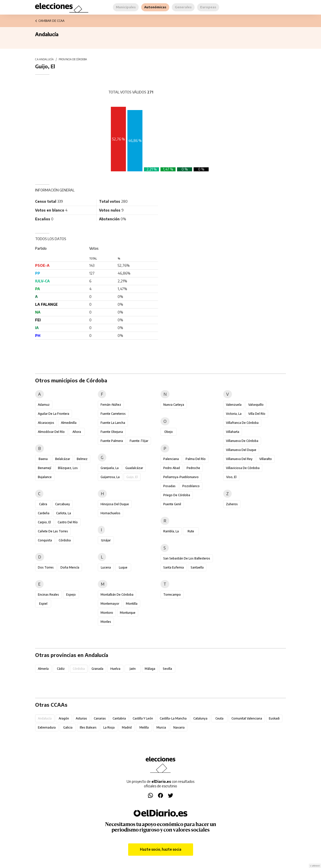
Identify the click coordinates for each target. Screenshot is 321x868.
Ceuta (219, 718)
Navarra (179, 727)
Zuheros (232, 504)
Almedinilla (69, 423)
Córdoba (65, 540)
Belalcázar (63, 459)
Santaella (197, 567)
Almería (43, 669)
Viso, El (231, 477)
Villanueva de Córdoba (242, 441)
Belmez (82, 459)
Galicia (68, 727)
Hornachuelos (110, 513)
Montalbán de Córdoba (117, 595)
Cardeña (44, 513)
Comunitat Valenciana (247, 718)
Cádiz (61, 669)
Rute (191, 531)
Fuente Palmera (112, 441)
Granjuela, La (110, 468)
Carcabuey (63, 504)
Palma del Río (196, 459)
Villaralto (266, 459)
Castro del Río (68, 522)
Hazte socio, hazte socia (161, 849)
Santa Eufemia (174, 567)
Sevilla (167, 669)
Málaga (150, 669)
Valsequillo (256, 405)
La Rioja (109, 727)
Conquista (45, 540)
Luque (123, 567)
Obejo (169, 432)
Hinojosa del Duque (115, 504)
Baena (43, 459)
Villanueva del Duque (241, 450)
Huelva (115, 669)
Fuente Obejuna (112, 432)
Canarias (100, 718)
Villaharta (233, 432)
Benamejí (45, 468)
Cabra (43, 504)
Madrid (127, 727)
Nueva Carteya (174, 405)
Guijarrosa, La (110, 477)
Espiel (43, 604)
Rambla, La (171, 531)
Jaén (133, 669)
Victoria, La (234, 414)
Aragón (64, 718)
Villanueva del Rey (239, 459)
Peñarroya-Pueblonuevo (181, 477)
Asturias (81, 718)
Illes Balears (88, 727)
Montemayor (110, 604)
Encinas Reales (48, 595)
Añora (77, 432)
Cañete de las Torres (53, 531)
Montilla (132, 604)
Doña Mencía (70, 567)
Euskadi (274, 718)
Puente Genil (172, 504)
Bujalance (45, 477)
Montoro (107, 613)
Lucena (106, 567)
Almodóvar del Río (51, 432)
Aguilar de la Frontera (54, 414)
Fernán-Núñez (111, 405)
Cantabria (119, 718)
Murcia (161, 727)
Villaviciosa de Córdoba (243, 468)
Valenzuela (234, 405)
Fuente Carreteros (113, 414)
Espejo (71, 595)
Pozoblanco (191, 486)
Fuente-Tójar (139, 441)
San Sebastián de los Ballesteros (187, 558)
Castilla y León (143, 718)
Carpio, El (44, 522)
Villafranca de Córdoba (242, 423)
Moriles (106, 622)
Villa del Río (257, 414)
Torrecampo (172, 595)
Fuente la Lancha (113, 423)
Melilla (144, 727)
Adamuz (44, 405)
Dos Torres (46, 567)
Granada (97, 669)
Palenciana (171, 459)
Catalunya (200, 718)
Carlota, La (64, 513)
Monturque (128, 613)
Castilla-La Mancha (173, 718)
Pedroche (193, 468)
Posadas (169, 486)
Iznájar (106, 540)
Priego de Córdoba (177, 495)
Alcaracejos (46, 423)
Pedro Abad (172, 468)
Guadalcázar (134, 468)
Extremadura (47, 727)
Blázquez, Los (68, 468)
